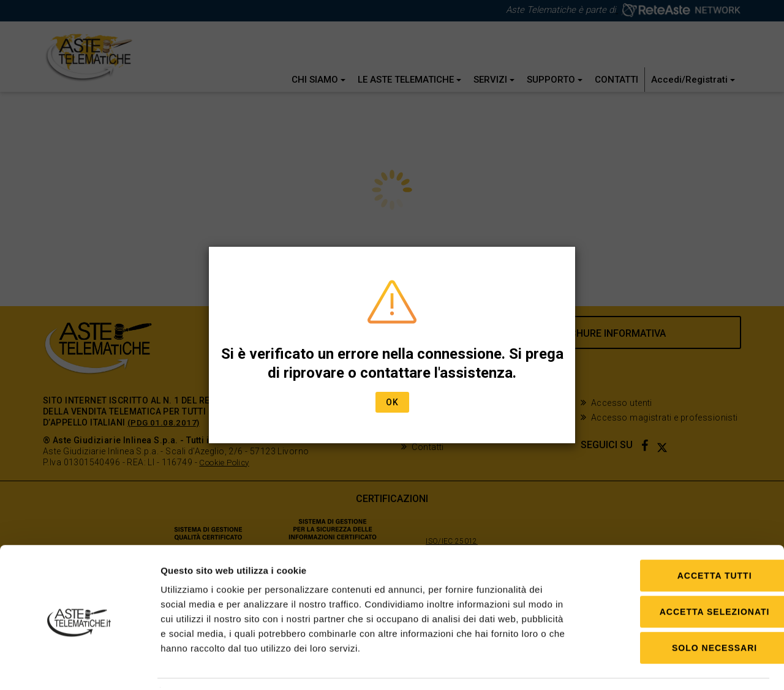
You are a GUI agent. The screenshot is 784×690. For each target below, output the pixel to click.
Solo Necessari (681, 612)
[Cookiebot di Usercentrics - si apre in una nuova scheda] (79, 666)
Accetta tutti (682, 539)
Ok (392, 402)
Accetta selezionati (682, 576)
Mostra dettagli (633, 666)
